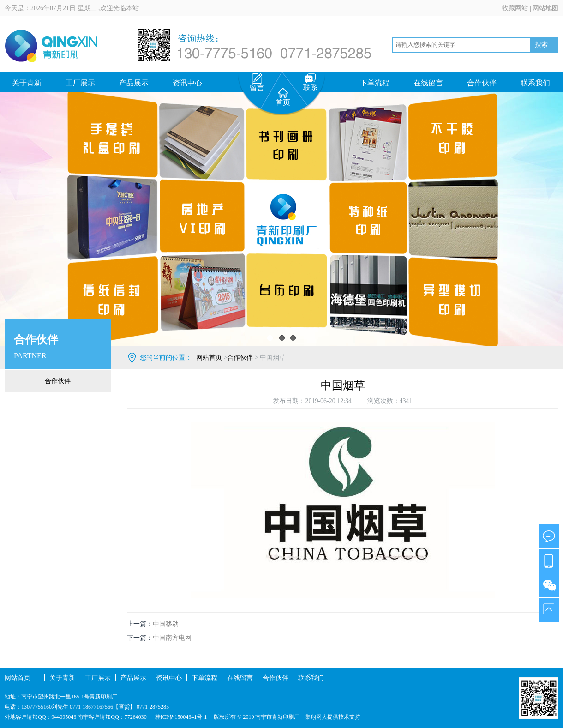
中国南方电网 (172, 638)
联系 (311, 82)
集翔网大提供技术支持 (333, 717)
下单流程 (375, 83)
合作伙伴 (482, 83)
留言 (257, 83)
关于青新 (27, 83)
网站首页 (209, 358)
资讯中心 (187, 83)
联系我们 (535, 83)
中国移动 (166, 624)
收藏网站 (515, 8)
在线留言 (428, 83)
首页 (283, 97)
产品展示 (134, 83)
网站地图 (545, 8)
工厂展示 (80, 83)
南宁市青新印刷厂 (277, 717)
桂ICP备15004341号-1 (180, 717)
